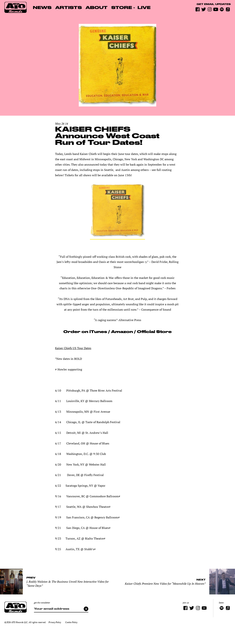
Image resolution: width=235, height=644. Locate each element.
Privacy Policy (55, 622)
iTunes (98, 332)
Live (144, 7)
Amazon (122, 332)
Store (122, 7)
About (97, 7)
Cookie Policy (71, 622)
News (42, 7)
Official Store (154, 332)
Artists (69, 7)
